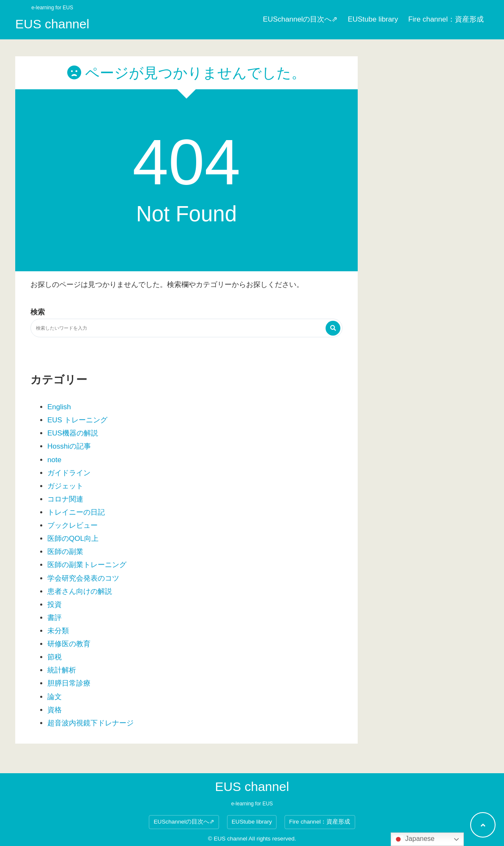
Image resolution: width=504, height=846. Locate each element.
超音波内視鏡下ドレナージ (90, 723)
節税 (55, 657)
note (54, 460)
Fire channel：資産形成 (446, 19)
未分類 (58, 631)
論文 (55, 697)
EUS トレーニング (77, 420)
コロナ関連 (65, 499)
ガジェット (65, 486)
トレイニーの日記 (76, 512)
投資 (55, 605)
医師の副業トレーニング (87, 565)
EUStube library (373, 19)
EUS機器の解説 (73, 433)
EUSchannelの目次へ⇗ (300, 19)
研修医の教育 (69, 644)
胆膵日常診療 (69, 683)
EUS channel (52, 24)
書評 (55, 618)
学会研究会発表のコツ (83, 578)
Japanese (414, 839)
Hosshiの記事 (69, 446)
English (59, 407)
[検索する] (333, 328)
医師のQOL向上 (73, 539)
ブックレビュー (73, 525)
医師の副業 (65, 552)
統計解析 (62, 670)
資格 (55, 710)
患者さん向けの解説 (80, 591)
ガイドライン (69, 473)
